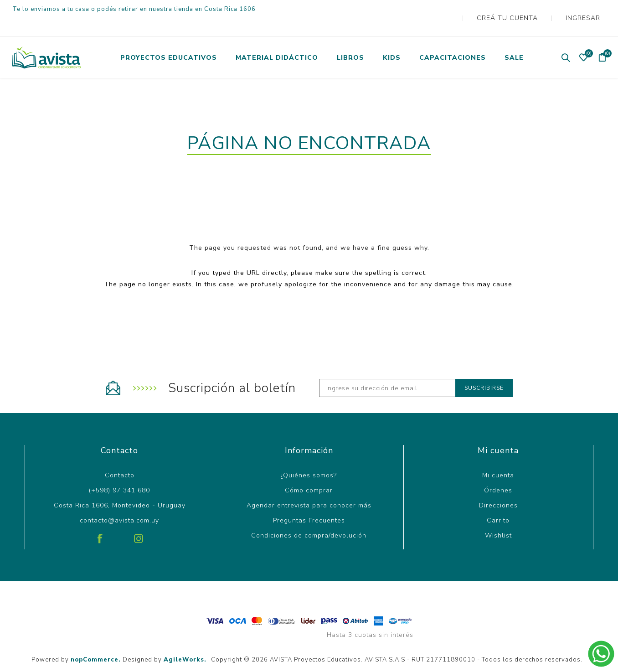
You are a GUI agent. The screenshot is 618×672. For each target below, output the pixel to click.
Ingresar (587, 9)
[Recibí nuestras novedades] (387, 370)
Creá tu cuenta (521, 9)
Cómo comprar (309, 472)
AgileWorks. (185, 641)
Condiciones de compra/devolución (309, 517)
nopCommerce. (96, 641)
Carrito (498, 502)
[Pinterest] (119, 517)
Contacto (120, 457)
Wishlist (498, 517)
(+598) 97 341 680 (119, 472)
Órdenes (498, 472)
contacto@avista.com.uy (119, 502)
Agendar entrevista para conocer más (309, 487)
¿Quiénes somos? (309, 457)
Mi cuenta (498, 457)
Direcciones (498, 487)
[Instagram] (139, 517)
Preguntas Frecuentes (309, 502)
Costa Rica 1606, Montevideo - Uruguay (120, 487)
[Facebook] (100, 517)
